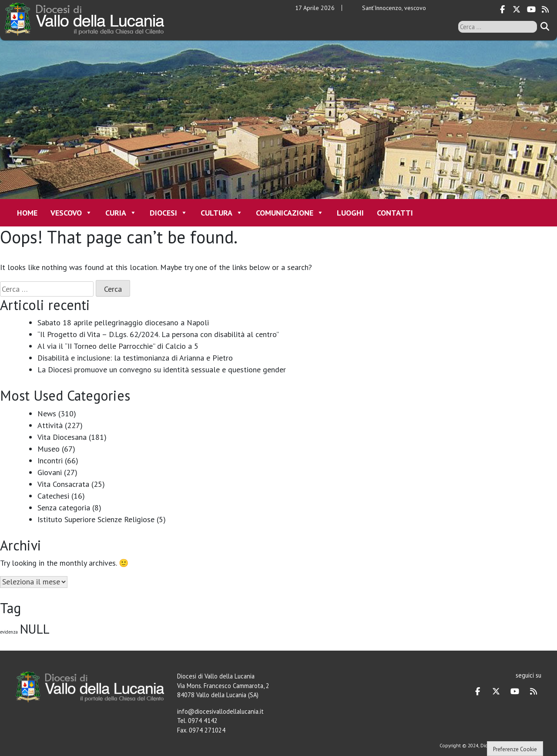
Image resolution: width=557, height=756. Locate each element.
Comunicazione (290, 213)
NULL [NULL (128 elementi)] (35, 629)
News (47, 413)
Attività (50, 425)
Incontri (50, 461)
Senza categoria (64, 508)
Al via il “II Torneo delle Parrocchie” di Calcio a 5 (118, 346)
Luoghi (350, 213)
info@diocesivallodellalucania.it (220, 711)
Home (27, 213)
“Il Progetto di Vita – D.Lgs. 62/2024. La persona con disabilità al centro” (158, 334)
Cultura (222, 213)
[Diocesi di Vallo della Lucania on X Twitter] (517, 10)
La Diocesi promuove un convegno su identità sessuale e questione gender (162, 370)
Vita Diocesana (62, 437)
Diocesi (169, 213)
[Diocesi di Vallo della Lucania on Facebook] (503, 10)
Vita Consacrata (63, 484)
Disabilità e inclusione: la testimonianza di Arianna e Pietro (135, 358)
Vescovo (71, 213)
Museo (49, 449)
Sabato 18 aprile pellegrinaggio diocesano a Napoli (123, 322)
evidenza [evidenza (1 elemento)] (9, 632)
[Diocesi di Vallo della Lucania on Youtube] (531, 10)
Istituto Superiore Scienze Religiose (96, 519)
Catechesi (53, 496)
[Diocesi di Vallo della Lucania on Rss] (545, 10)
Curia (121, 213)
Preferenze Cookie (515, 749)
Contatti (395, 213)
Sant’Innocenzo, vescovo (394, 8)
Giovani (50, 472)
